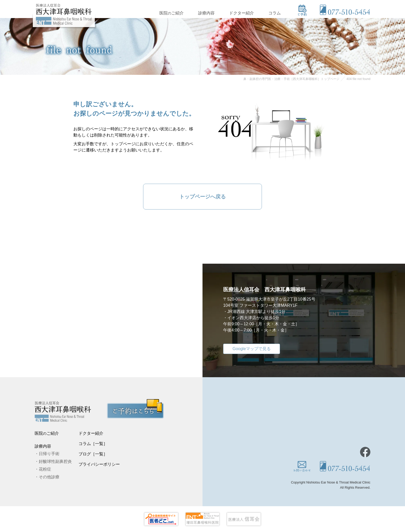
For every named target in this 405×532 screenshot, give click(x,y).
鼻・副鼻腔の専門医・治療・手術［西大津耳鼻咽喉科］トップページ (291, 79)
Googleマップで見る (252, 349)
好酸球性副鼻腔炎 (55, 461)
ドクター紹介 (242, 13)
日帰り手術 (49, 454)
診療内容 (206, 13)
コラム (275, 13)
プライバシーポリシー (99, 464)
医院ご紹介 (172, 13)
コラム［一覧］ (93, 444)
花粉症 (45, 469)
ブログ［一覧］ (93, 454)
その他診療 (49, 477)
